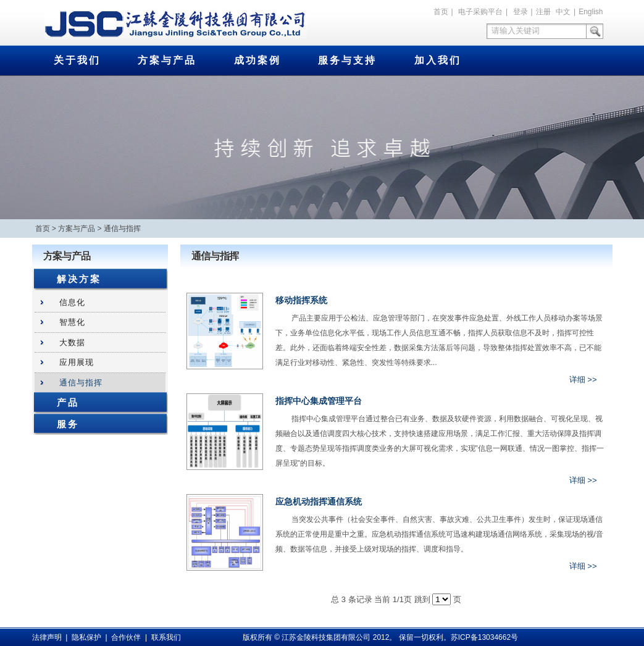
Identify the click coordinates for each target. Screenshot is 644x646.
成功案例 (257, 60)
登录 (521, 12)
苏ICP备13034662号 (484, 637)
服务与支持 (347, 60)
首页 (441, 12)
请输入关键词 (516, 31)
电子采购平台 (480, 12)
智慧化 (72, 322)
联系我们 (166, 637)
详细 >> (583, 380)
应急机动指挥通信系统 (319, 501)
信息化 (72, 302)
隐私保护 (86, 637)
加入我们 (438, 60)
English (591, 12)
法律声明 (47, 637)
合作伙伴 (126, 637)
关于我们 (77, 60)
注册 (543, 12)
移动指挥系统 (301, 300)
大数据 (72, 342)
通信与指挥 (122, 229)
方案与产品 (167, 60)
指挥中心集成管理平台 (319, 401)
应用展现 (77, 362)
